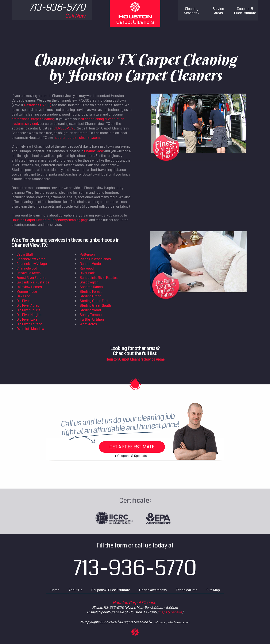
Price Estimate (245, 11)
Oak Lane (23, 296)
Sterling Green (90, 296)
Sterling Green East (94, 301)
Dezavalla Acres (28, 273)
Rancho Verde (90, 264)
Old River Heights (29, 315)
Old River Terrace (29, 324)
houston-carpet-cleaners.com (77, 138)
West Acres (88, 324)
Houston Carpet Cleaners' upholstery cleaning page (50, 220)
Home (55, 590)
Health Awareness (153, 590)
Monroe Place (27, 292)
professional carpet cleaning (33, 119)
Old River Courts (28, 310)
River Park (87, 273)
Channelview (94, 151)
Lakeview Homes (29, 287)
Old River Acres (28, 306)
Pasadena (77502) (38, 105)
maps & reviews (170, 612)
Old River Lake (27, 319)
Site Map (213, 590)
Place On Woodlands (95, 259)
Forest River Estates (31, 278)
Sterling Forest (91, 292)
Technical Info (187, 590)
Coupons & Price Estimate (111, 590)
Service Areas (218, 11)
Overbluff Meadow (30, 329)
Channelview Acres (31, 259)
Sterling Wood (90, 310)
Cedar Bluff (25, 254)
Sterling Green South (95, 306)
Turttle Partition (92, 319)
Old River (23, 301)
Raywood (87, 268)
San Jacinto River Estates (99, 278)
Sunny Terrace (91, 315)
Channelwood (27, 268)
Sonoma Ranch (91, 287)
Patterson (87, 254)
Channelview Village (32, 264)
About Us (75, 590)
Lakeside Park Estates (33, 282)
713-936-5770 (65, 128)
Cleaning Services (192, 11)
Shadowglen (89, 282)
